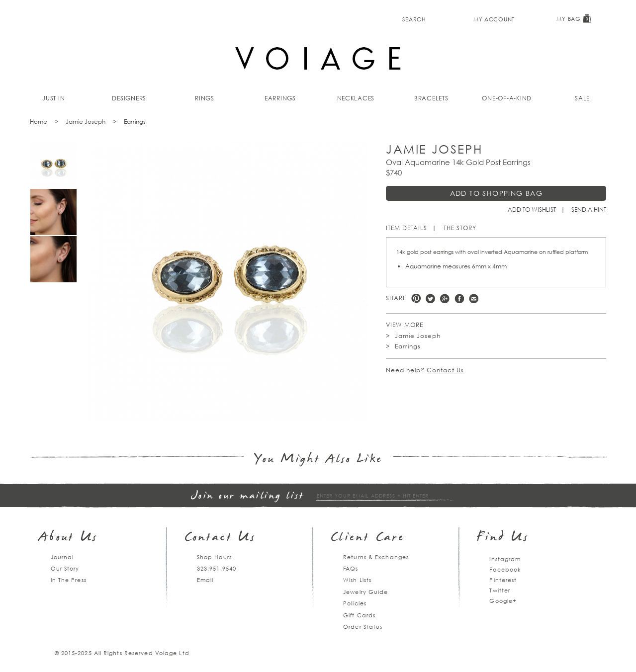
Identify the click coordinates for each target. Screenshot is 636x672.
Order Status (363, 627)
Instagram (505, 559)
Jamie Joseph (86, 122)
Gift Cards (359, 615)
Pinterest (416, 298)
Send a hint (589, 210)
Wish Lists (357, 580)
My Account (494, 19)
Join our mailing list (248, 496)
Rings (205, 98)
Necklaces (356, 98)
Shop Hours (214, 557)
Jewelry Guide (365, 592)
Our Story (65, 568)
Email (205, 580)
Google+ (503, 601)
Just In (53, 98)
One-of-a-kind (507, 98)
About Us (68, 538)
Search (414, 19)
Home (39, 122)
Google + (445, 298)
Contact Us (445, 370)
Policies (355, 603)
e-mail (474, 298)
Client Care (368, 538)
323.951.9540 (217, 568)
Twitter (430, 298)
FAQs (351, 568)
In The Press (69, 580)
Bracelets (431, 98)
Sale (582, 98)
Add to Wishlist (532, 210)
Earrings (280, 98)
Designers (129, 98)
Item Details (407, 228)
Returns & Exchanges (376, 557)
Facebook (459, 298)
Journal (62, 557)
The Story (460, 228)
